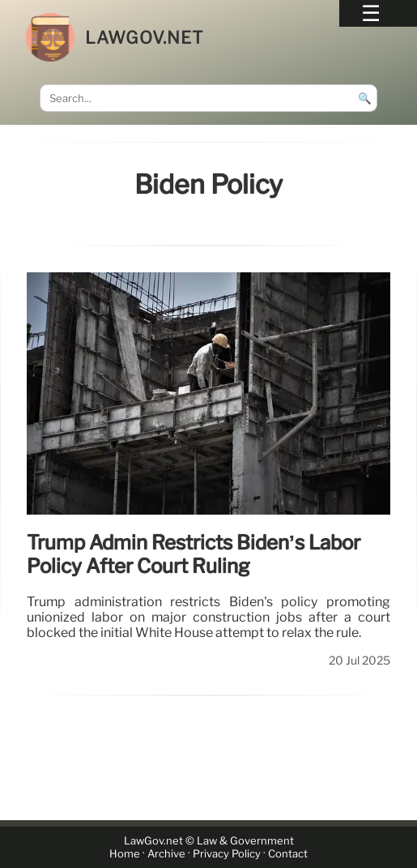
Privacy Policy (227, 854)
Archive (166, 854)
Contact (288, 854)
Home (125, 854)
